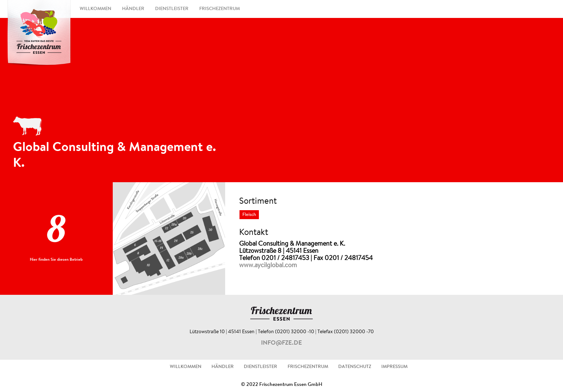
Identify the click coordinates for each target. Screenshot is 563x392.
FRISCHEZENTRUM (220, 9)
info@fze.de (281, 343)
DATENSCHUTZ (355, 367)
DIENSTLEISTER (172, 9)
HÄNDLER (133, 9)
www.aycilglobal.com (268, 266)
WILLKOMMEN (96, 9)
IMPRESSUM (394, 367)
